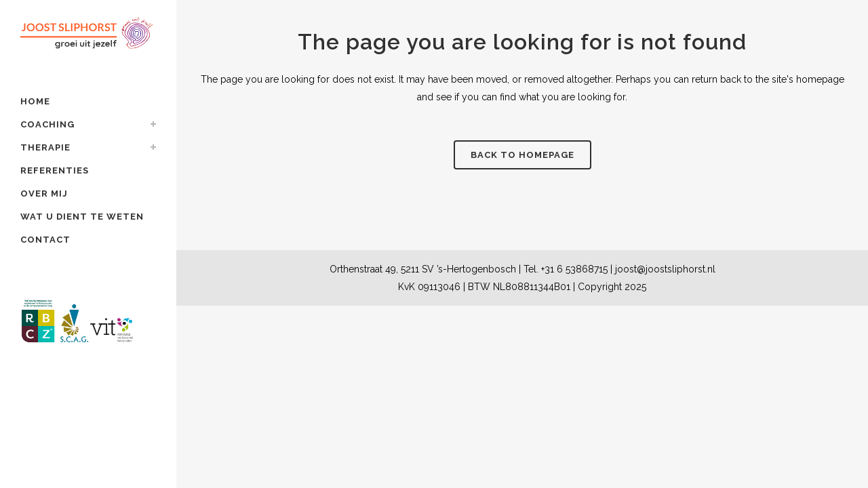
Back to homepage (522, 155)
